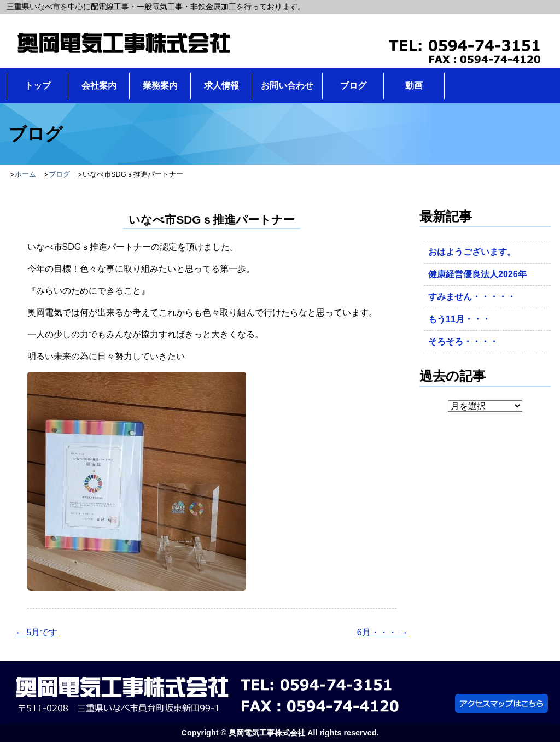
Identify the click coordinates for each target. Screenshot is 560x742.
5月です (36, 632)
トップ (38, 86)
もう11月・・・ (459, 319)
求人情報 (221, 86)
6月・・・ (383, 632)
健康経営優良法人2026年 (477, 274)
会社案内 (99, 86)
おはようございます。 (472, 252)
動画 (414, 86)
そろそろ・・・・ (463, 341)
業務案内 (160, 86)
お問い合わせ (287, 86)
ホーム (25, 174)
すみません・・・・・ (472, 297)
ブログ (353, 86)
